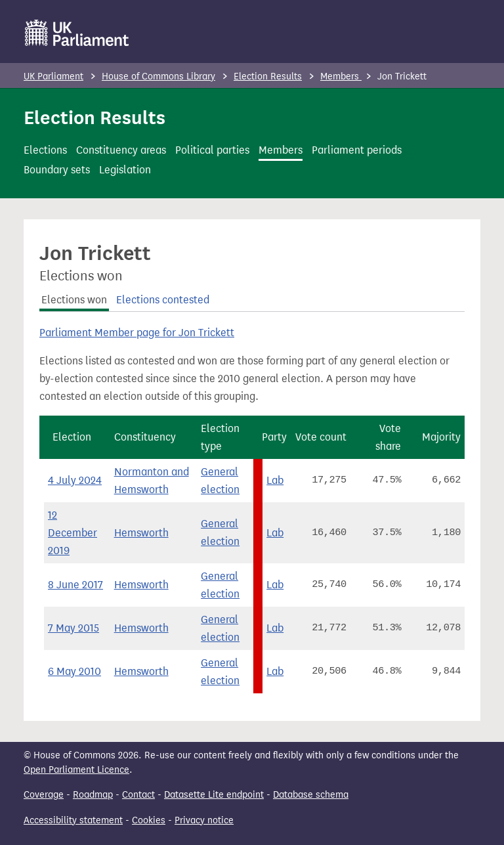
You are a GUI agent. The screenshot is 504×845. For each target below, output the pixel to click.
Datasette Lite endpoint (214, 795)
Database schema (311, 795)
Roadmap (93, 795)
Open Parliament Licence (76, 770)
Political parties (212, 150)
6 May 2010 (74, 671)
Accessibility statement (73, 820)
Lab (275, 480)
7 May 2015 (73, 628)
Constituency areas (121, 150)
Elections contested (163, 300)
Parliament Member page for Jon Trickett (137, 333)
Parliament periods (357, 150)
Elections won (74, 300)
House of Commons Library (158, 76)
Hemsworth (141, 533)
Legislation (125, 170)
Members (341, 76)
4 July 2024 (75, 480)
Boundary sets (57, 170)
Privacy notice (204, 820)
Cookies (149, 820)
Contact (138, 795)
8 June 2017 (75, 585)
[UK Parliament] (77, 33)
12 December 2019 (73, 533)
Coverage (44, 795)
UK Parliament (53, 76)
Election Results (268, 76)
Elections (45, 150)
